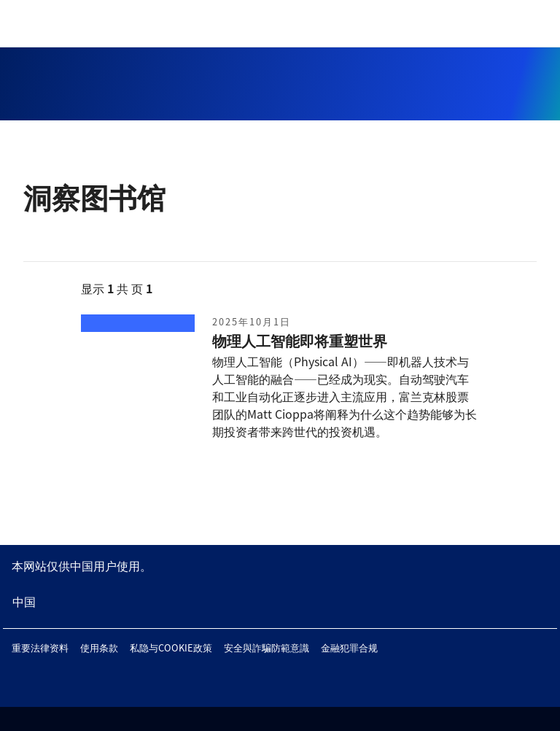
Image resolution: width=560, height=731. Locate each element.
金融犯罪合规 (349, 647)
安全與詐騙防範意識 (267, 647)
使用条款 (99, 647)
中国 (24, 601)
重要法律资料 (40, 647)
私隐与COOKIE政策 (171, 647)
